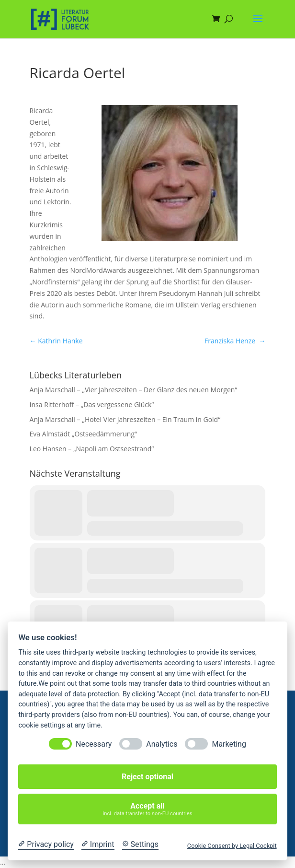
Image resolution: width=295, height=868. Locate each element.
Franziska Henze (235, 341)
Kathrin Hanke (56, 341)
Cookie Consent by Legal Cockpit (232, 846)
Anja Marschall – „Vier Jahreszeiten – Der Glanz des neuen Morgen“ (134, 390)
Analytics (162, 744)
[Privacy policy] (46, 845)
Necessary (94, 744)
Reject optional (147, 777)
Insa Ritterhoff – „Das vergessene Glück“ (92, 405)
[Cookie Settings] (140, 845)
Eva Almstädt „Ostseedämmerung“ (83, 434)
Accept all (148, 809)
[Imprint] (98, 845)
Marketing (229, 744)
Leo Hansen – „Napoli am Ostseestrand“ (92, 449)
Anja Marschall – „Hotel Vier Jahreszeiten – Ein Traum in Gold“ (125, 419)
